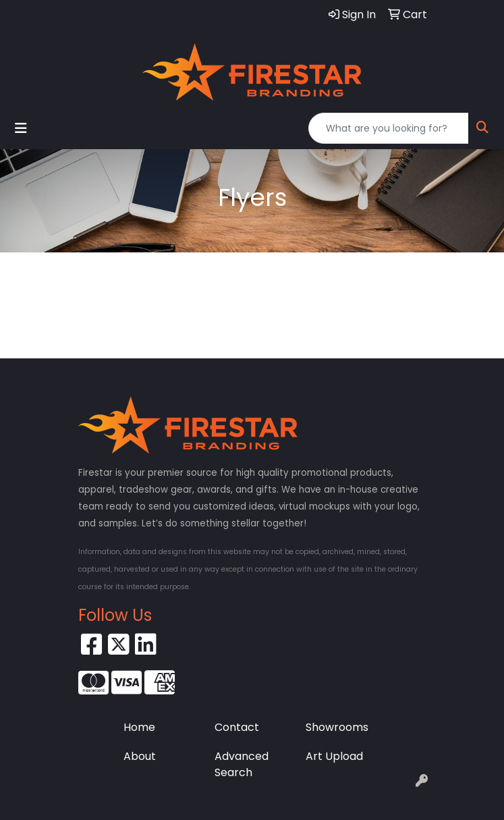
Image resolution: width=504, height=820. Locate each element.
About (140, 756)
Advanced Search (242, 764)
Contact (237, 727)
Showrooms (337, 727)
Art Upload (334, 756)
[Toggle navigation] (21, 128)
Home (139, 727)
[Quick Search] (389, 128)
